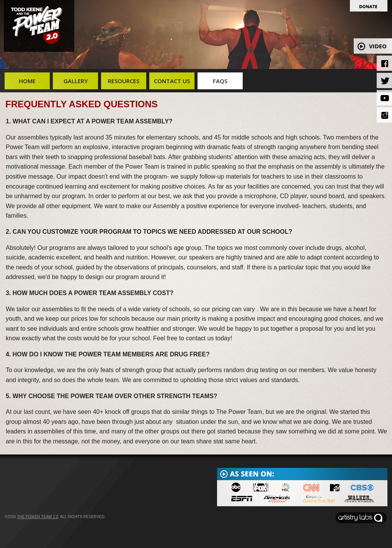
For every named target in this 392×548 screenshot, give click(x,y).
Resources (124, 81)
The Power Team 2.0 (38, 517)
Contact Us (172, 81)
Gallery (76, 81)
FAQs (220, 81)
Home (27, 81)
